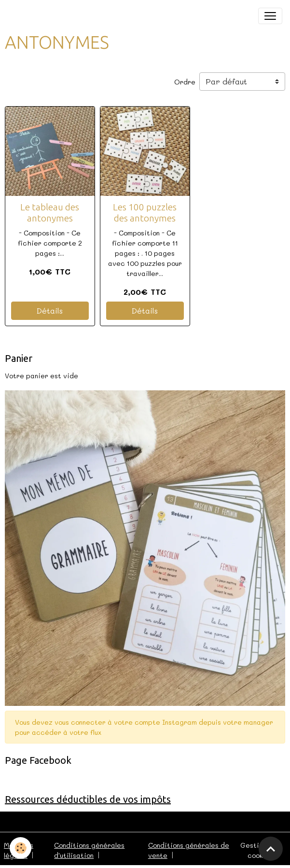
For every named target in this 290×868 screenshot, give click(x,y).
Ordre (185, 82)
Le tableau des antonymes (50, 213)
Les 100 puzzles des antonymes (145, 213)
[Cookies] (21, 848)
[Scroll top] (271, 849)
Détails (50, 310)
